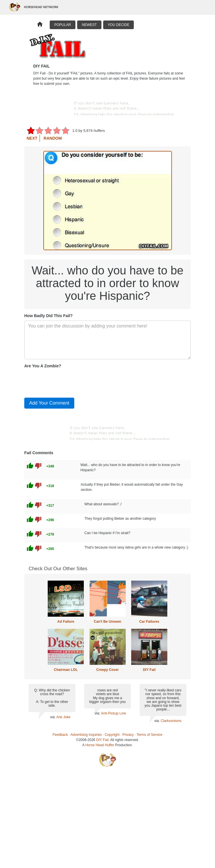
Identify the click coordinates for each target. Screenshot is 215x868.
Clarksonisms (171, 721)
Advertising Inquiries (86, 735)
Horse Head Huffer (100, 745)
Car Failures (149, 622)
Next (32, 138)
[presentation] (68, 382)
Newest (89, 25)
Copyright (112, 735)
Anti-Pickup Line (113, 713)
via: (53, 717)
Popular (63, 25)
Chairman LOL (66, 670)
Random (53, 138)
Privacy (128, 735)
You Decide (119, 25)
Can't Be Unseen (108, 622)
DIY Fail (149, 670)
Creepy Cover (108, 670)
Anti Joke (63, 717)
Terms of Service (150, 735)
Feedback (60, 735)
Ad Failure (66, 622)
